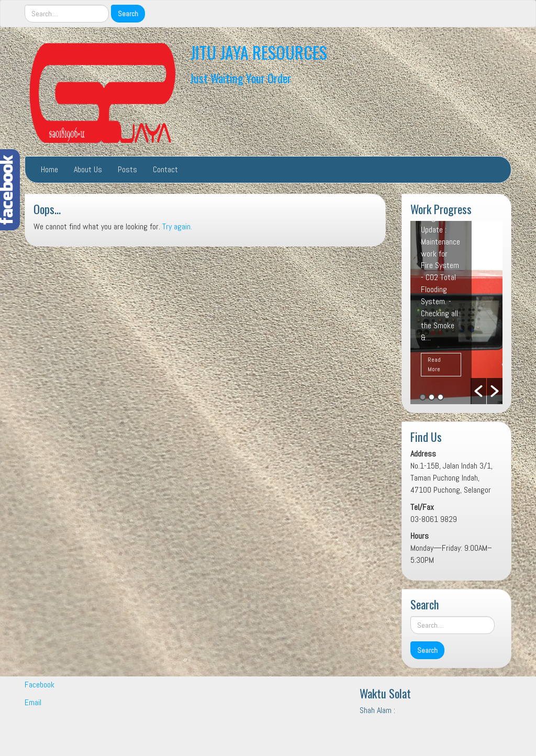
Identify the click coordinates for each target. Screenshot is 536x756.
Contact (165, 169)
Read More (434, 364)
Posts (127, 169)
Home (49, 169)
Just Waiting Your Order (241, 78)
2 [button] (432, 397)
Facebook (40, 685)
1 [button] (423, 397)
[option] (456, 313)
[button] (478, 391)
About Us (88, 169)
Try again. (177, 226)
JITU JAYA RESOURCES (259, 52)
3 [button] (440, 397)
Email (33, 702)
